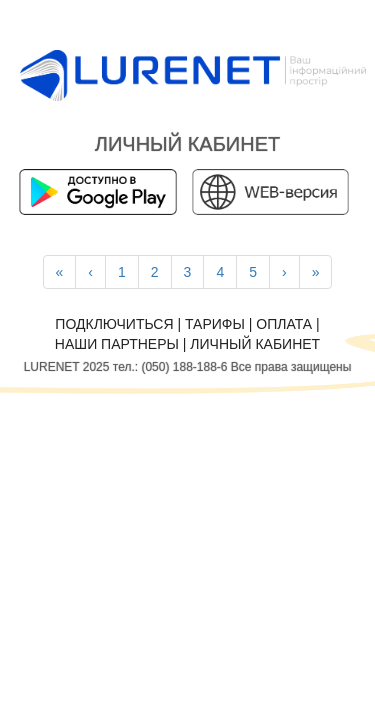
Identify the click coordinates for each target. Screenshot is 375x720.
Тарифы (215, 324)
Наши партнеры (117, 344)
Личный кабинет (255, 344)
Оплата (284, 324)
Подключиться (114, 324)
